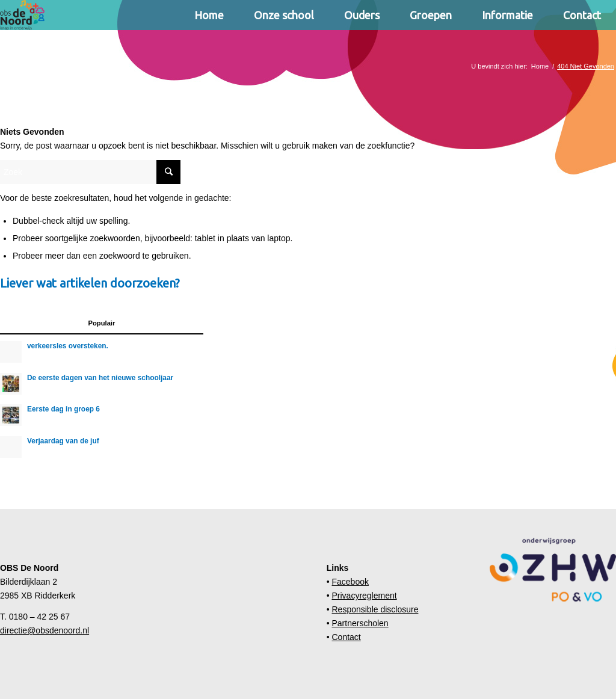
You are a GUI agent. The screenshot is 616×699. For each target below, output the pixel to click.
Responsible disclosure (375, 609)
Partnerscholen (360, 623)
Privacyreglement (364, 596)
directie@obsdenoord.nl (45, 630)
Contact (346, 637)
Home (540, 66)
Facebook (350, 582)
